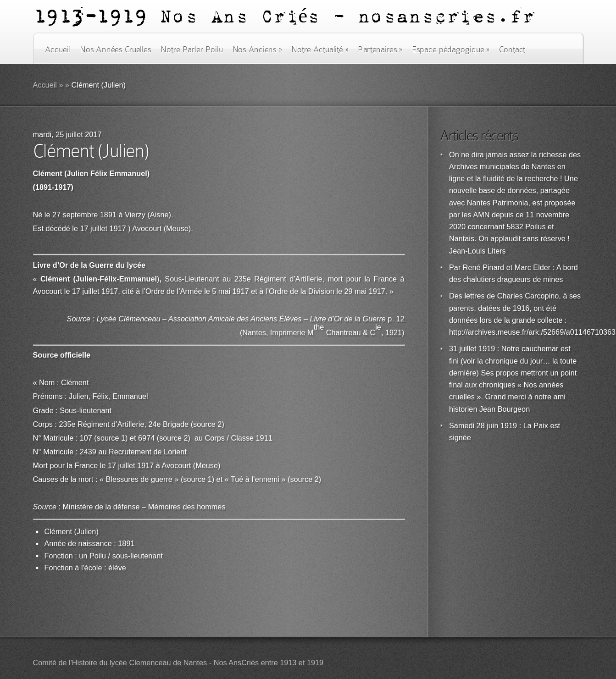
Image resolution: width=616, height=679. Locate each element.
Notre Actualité (320, 50)
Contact (512, 50)
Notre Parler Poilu (191, 50)
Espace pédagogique (451, 50)
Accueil (58, 50)
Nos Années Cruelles (115, 50)
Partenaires (380, 50)
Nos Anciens (257, 50)
